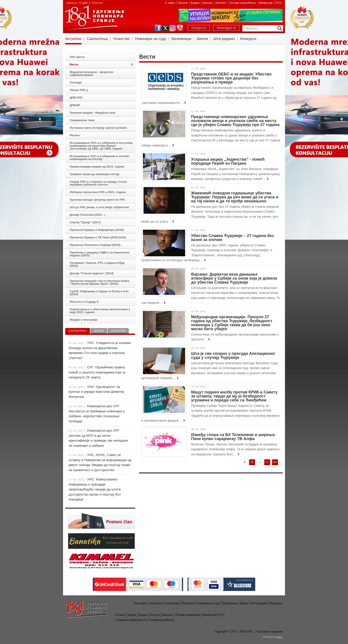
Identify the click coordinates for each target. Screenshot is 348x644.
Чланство (121, 39)
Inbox (280, 637)
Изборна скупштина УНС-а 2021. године (98, 192)
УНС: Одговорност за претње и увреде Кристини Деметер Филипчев (96, 392)
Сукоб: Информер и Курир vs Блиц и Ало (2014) (99, 293)
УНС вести (77, 57)
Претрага (281, 28)
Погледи (76, 82)
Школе (202, 39)
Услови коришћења (243, 3)
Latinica (71, 3)
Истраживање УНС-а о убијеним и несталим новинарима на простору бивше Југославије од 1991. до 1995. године (101, 146)
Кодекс (196, 3)
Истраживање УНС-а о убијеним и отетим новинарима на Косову (99, 158)
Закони (183, 3)
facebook (158, 28)
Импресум (266, 3)
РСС (279, 3)
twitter (165, 28)
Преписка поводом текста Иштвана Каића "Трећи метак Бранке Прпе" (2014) (100, 282)
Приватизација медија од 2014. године (97, 167)
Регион (75, 135)
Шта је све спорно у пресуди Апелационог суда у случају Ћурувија (233, 356)
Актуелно (73, 39)
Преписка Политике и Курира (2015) (95, 245)
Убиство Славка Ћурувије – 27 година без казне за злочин (232, 238)
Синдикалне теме (82, 120)
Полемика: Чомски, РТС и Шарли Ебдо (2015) (97, 264)
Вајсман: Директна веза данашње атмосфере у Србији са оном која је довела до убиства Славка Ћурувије (234, 278)
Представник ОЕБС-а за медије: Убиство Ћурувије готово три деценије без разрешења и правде (231, 78)
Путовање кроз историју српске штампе (98, 128)
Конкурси (248, 39)
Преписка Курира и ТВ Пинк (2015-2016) (98, 237)
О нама (170, 3)
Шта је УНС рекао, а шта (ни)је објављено (99, 207)
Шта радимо (224, 39)
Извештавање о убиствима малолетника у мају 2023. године (100, 311)
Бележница (181, 39)
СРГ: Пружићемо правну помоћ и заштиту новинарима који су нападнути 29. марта (97, 372)
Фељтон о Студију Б (84, 302)
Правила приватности (132, 620)
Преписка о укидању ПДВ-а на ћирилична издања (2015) (100, 254)
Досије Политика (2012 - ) (88, 215)
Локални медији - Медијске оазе (93, 113)
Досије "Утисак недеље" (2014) (92, 273)
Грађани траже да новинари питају (95, 174)
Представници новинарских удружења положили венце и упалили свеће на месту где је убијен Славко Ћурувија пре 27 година (235, 121)
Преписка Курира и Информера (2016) (97, 230)
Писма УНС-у (79, 90)
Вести (74, 64)
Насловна (140, 603)
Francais (97, 3)
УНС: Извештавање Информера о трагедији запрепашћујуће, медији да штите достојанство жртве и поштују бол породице (95, 489)
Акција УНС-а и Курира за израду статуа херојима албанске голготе (98, 183)
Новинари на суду (151, 39)
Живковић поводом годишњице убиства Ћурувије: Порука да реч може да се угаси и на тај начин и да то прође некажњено (235, 197)
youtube (180, 28)
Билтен (208, 3)
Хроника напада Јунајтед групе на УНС (97, 200)
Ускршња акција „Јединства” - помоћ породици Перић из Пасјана (228, 161)
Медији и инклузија (83, 320)
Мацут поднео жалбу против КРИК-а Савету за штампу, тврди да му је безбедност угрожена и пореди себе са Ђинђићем (234, 396)
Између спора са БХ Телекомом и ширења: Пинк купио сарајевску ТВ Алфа (233, 437)
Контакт (222, 3)
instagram (173, 28)
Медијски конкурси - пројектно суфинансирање (92, 73)
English (84, 3)
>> (275, 462)
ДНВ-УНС (76, 98)
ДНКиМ (75, 105)
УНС (95, 18)
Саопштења (97, 39)
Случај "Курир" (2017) (85, 222)
